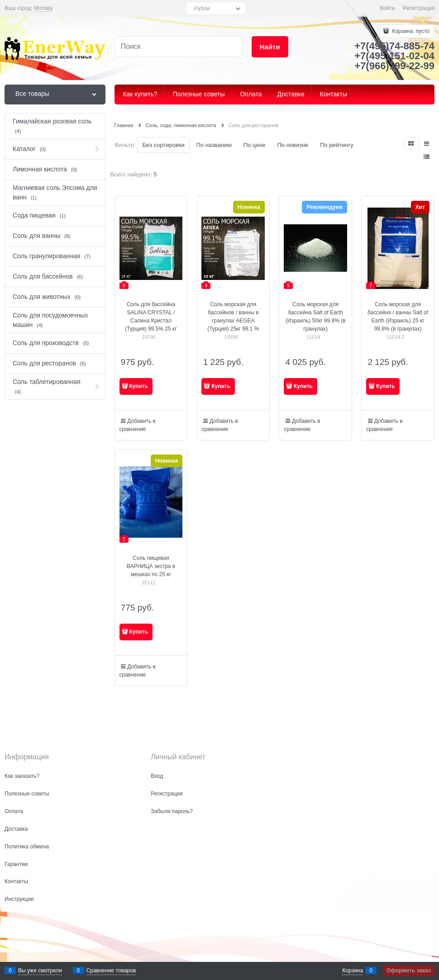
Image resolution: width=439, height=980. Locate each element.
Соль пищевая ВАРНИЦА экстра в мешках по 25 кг (151, 566)
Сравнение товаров (111, 971)
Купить (138, 386)
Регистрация (419, 8)
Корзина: (410, 31)
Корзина (353, 971)
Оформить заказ (409, 971)
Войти (387, 8)
